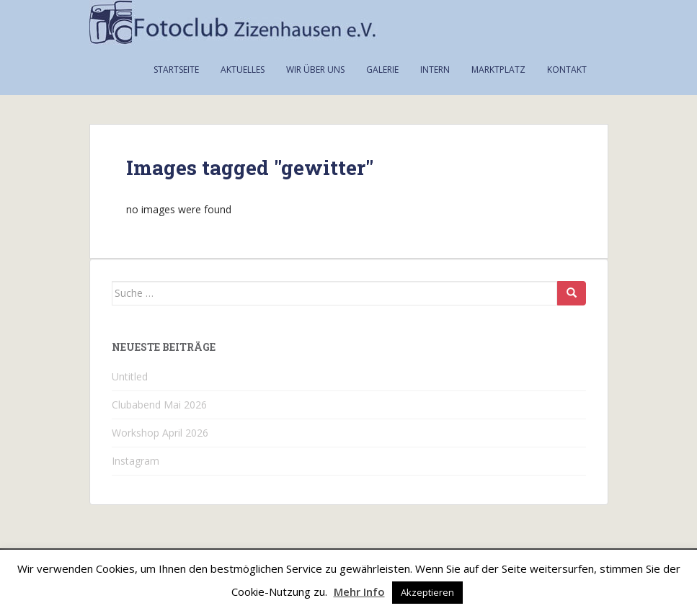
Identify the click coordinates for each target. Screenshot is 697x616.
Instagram (136, 461)
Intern (435, 70)
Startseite (176, 70)
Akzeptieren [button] (427, 592)
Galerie (382, 70)
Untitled (130, 376)
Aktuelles (243, 70)
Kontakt (567, 70)
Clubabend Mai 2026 (159, 405)
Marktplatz (498, 70)
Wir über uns (315, 70)
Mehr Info (359, 592)
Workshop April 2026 (160, 433)
